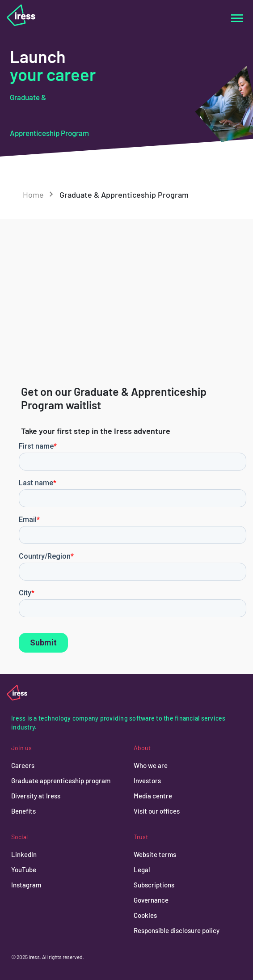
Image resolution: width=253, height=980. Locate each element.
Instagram (26, 885)
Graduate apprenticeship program (61, 781)
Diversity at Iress (36, 796)
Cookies (145, 915)
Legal (142, 870)
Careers (23, 765)
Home (33, 195)
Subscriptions (154, 885)
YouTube (24, 870)
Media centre (153, 796)
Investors (147, 781)
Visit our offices (157, 811)
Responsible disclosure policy (177, 930)
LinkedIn (24, 854)
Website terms (155, 854)
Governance (151, 900)
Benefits (23, 811)
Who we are (151, 765)
